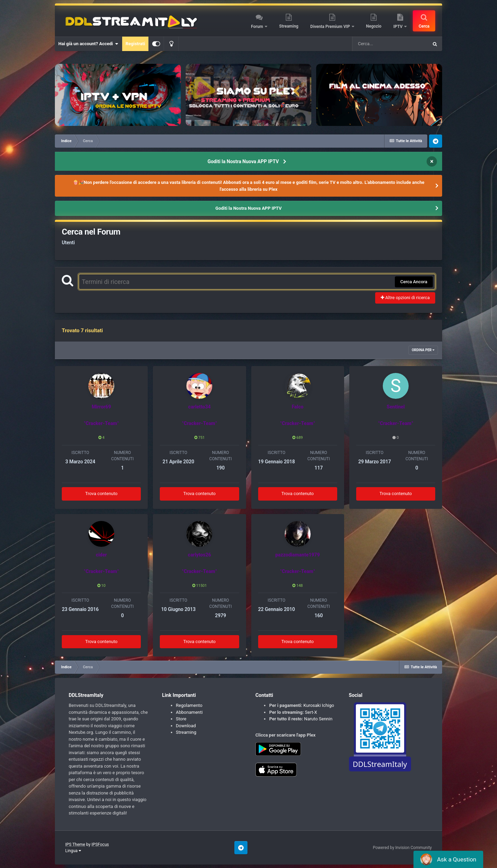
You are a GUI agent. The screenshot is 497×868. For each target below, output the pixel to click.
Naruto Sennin (318, 719)
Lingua (73, 851)
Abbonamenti (189, 712)
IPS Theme (75, 845)
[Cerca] (390, 44)
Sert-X (311, 712)
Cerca (424, 26)
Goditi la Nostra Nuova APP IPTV (243, 161)
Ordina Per (423, 350)
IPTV (399, 27)
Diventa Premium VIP (331, 27)
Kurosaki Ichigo (319, 705)
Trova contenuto (101, 494)
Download (186, 726)
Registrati (135, 44)
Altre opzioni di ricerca (405, 298)
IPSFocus (100, 845)
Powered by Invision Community (402, 848)
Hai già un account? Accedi (88, 44)
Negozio (374, 26)
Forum (257, 27)
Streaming (289, 26)
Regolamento (189, 705)
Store (181, 719)
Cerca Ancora (414, 282)
